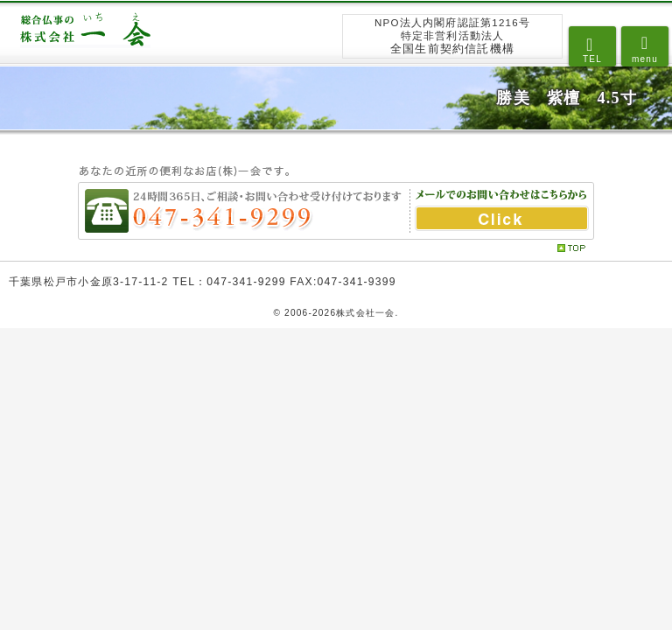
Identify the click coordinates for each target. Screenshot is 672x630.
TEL (592, 59)
